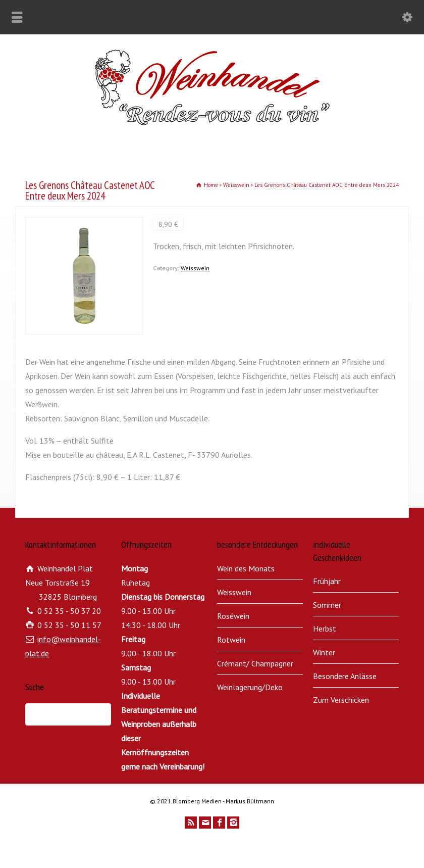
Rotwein (231, 640)
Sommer (327, 605)
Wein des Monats (246, 568)
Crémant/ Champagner (255, 663)
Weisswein (195, 268)
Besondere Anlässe (345, 676)
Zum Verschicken (341, 700)
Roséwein (233, 616)
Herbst (325, 629)
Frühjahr (327, 581)
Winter (324, 652)
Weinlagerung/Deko (250, 687)
